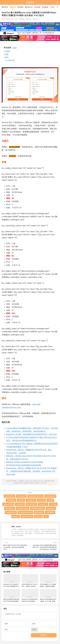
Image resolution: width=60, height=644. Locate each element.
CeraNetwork (21, 496)
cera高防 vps (31, 500)
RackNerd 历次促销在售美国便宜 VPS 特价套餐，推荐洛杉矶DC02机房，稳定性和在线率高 (30, 600)
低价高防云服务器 (22, 508)
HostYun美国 (43, 504)
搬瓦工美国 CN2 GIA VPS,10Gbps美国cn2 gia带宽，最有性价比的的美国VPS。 (15, 547)
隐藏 (14, 48)
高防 (46, 516)
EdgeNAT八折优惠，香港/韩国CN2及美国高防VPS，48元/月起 (32, 434)
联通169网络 (50, 512)
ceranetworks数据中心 (35, 496)
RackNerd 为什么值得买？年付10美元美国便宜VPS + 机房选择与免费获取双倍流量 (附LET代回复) (12, 585)
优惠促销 (13, 7)
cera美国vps (11, 500)
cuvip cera (41, 500)
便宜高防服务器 (11, 512)
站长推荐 (37, 7)
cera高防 (21, 500)
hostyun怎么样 (31, 504)
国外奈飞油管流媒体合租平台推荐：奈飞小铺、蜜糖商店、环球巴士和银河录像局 (48, 600)
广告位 (52, 7)
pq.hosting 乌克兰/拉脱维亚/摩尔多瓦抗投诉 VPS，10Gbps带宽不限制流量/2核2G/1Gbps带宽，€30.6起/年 (45, 547)
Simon (19, 527)
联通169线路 (39, 512)
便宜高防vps (51, 508)
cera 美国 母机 (9, 496)
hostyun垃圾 (20, 504)
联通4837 (15, 516)
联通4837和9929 (27, 516)
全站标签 (45, 7)
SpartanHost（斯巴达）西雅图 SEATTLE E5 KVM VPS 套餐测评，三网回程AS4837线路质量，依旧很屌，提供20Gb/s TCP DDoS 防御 (31, 471)
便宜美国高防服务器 (37, 508)
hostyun (50, 500)
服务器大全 (29, 7)
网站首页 (5, 7)
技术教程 (20, 7)
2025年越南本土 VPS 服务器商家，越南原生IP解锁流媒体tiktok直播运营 (48, 585)
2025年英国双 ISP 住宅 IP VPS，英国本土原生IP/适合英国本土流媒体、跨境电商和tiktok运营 (30, 585)
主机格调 (30, 2)
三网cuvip (53, 504)
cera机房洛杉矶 (50, 496)
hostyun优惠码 (8, 504)
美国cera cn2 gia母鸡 (25, 512)
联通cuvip (38, 516)
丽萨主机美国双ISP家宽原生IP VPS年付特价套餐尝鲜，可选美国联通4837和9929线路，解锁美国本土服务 (11, 600)
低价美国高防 (10, 508)
